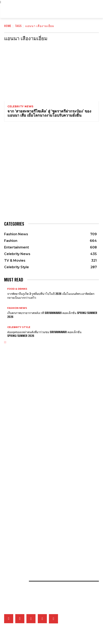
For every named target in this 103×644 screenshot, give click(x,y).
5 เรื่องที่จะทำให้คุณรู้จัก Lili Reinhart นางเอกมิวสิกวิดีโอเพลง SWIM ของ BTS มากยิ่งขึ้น (46, 485)
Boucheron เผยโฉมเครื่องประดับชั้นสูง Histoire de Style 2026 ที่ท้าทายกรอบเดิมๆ (46, 445)
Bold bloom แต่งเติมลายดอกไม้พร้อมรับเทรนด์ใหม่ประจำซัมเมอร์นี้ (36, 376)
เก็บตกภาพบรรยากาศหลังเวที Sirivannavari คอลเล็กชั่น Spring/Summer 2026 (52, 314)
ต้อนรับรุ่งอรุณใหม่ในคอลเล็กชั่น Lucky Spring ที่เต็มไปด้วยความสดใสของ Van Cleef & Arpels (51, 438)
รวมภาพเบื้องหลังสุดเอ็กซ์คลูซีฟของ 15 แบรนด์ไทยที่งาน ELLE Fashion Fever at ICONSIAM (48, 552)
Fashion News (17, 308)
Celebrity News (20, 107)
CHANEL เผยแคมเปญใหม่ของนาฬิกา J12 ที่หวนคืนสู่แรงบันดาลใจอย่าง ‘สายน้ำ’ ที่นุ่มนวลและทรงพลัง (50, 452)
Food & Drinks (17, 289)
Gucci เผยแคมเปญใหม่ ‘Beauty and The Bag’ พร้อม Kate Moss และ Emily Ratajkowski (49, 390)
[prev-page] (5, 342)
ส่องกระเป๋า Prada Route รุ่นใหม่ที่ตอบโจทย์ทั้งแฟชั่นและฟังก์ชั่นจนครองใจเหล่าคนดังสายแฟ (48, 383)
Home (8, 26)
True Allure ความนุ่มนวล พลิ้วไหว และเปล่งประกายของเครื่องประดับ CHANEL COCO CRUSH (48, 431)
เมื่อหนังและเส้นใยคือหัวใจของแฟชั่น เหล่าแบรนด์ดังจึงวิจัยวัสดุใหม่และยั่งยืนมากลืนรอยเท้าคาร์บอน (50, 520)
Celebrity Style (19, 327)
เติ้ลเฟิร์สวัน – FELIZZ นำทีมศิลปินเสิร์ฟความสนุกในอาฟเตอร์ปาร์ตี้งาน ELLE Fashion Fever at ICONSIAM (49, 535)
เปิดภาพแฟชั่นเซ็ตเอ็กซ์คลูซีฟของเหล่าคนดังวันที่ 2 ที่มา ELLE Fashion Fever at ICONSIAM (47, 527)
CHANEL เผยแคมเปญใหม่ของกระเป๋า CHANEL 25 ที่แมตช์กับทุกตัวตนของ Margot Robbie (48, 398)
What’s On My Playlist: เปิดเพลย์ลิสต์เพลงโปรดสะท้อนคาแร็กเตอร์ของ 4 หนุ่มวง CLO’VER (48, 478)
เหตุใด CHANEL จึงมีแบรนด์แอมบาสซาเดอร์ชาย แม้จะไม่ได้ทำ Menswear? (39, 405)
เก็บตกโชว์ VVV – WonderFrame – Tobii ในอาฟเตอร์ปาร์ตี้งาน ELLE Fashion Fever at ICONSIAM (47, 544)
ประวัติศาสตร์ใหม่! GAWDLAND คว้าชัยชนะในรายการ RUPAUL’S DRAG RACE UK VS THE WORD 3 (49, 492)
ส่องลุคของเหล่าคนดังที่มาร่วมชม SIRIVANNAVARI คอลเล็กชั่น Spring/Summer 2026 (44, 334)
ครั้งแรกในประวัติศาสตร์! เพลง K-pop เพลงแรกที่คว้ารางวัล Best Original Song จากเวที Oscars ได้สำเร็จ (51, 500)
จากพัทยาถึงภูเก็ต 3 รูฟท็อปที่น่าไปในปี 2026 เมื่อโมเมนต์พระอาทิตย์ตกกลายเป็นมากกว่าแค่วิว (51, 295)
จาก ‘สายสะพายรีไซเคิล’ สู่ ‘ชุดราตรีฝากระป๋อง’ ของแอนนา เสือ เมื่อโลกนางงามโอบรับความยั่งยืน (49, 113)
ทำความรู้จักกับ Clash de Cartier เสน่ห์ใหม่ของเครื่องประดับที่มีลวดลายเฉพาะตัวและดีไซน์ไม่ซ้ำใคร (51, 424)
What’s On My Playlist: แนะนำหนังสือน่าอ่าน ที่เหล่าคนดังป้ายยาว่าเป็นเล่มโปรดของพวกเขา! (48, 471)
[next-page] (6, 342)
